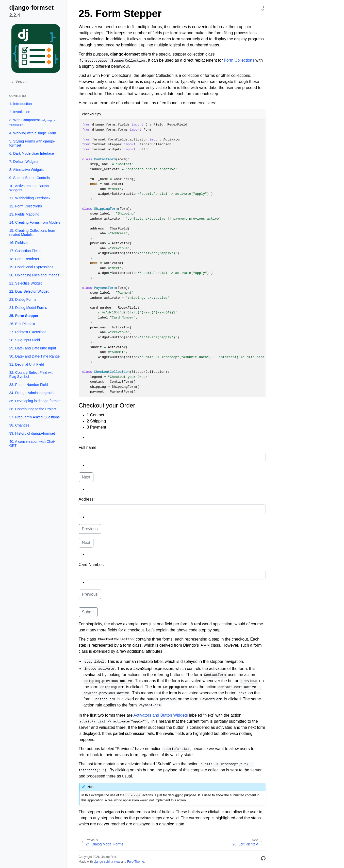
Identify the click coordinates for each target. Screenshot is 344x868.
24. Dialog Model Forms (28, 308)
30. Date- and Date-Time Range (35, 356)
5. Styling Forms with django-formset (32, 143)
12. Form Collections (26, 206)
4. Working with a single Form (33, 133)
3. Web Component (32, 122)
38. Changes (19, 425)
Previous (90, 529)
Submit (88, 612)
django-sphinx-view (107, 862)
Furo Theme (136, 862)
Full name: (88, 447)
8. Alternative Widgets (27, 170)
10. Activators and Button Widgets (29, 188)
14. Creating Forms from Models (35, 222)
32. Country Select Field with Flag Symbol (32, 375)
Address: (87, 499)
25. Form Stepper (24, 316)
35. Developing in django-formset (35, 401)
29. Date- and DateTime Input (33, 348)
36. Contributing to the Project (33, 409)
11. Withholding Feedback (30, 198)
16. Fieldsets (19, 243)
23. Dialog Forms (23, 299)
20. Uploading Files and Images (34, 275)
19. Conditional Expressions (31, 267)
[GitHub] (263, 859)
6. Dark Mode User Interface (32, 153)
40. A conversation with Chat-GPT (32, 444)
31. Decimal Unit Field (27, 364)
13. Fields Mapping (24, 214)
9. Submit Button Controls (30, 178)
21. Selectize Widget (26, 283)
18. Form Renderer (24, 259)
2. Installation (20, 112)
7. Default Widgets (24, 162)
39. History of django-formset (32, 433)
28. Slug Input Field (25, 340)
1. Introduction (21, 104)
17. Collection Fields (25, 251)
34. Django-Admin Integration (32, 393)
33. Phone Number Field (29, 385)
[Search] (36, 81)
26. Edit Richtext (22, 324)
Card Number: (91, 565)
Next (86, 477)
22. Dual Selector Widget (29, 291)
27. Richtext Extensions (28, 332)
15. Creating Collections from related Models (32, 233)
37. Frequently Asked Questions (35, 417)
